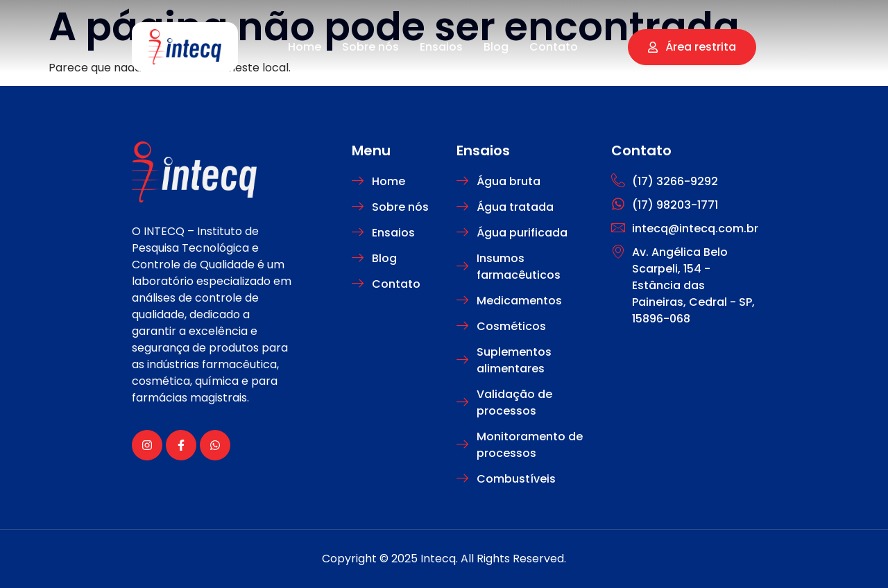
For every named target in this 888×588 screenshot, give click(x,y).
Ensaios (441, 47)
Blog (496, 47)
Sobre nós (370, 47)
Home (305, 47)
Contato (554, 47)
